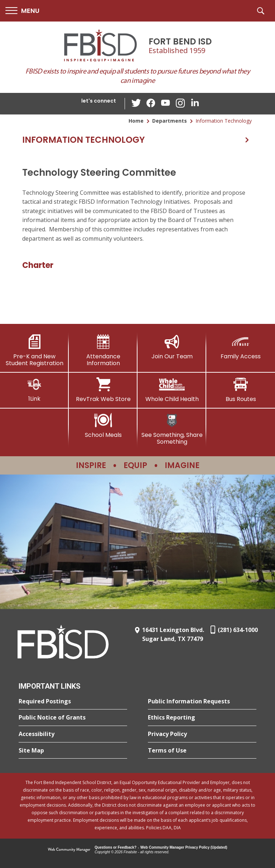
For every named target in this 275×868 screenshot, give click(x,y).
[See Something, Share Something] (172, 429)
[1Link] (34, 390)
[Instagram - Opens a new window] (180, 104)
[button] (22, 11)
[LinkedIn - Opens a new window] (194, 103)
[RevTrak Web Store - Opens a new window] (103, 390)
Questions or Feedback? (115, 847)
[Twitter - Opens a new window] (137, 103)
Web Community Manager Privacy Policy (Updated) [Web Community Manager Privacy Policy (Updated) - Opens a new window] (184, 847)
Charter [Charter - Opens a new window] (38, 265)
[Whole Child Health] (172, 390)
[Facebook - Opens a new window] (151, 104)
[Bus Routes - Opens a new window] (241, 390)
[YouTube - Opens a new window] (166, 103)
